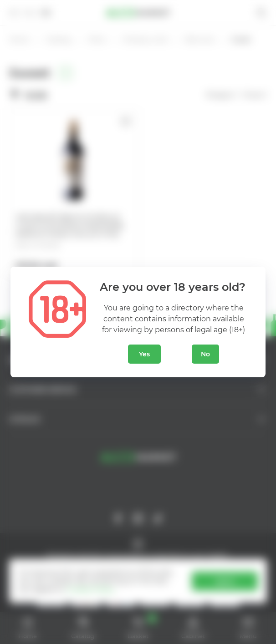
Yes (144, 354)
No (205, 354)
